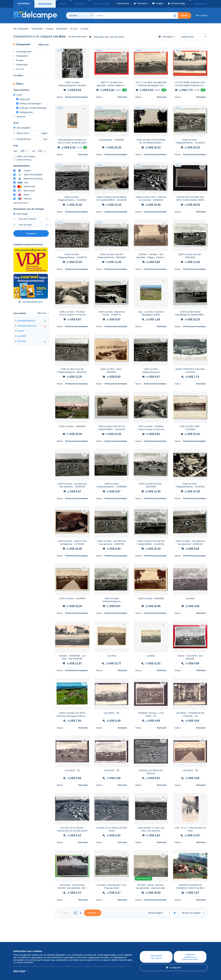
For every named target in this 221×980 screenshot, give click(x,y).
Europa (18, 59)
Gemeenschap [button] (92, 3)
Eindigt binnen (22, 138)
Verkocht (19, 116)
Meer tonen (19, 971)
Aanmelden (45, 3)
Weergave (166, 36)
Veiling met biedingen (29, 103)
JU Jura (19, 68)
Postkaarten (21, 55)
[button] (175, 15)
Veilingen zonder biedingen (32, 107)
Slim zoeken (201, 15)
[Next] (93, 912)
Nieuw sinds (21, 132)
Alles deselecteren (21, 202)
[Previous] (64, 912)
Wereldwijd (20, 213)
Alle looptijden (22, 127)
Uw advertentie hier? (31, 301)
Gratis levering (22, 159)
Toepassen (31, 232)
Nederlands (200, 3)
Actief (18, 94)
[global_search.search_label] (136, 15)
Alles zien (44, 44)
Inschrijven (24, 3)
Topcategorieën (22, 51)
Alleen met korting (24, 156)
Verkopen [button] (75, 3)
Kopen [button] (61, 3)
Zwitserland (20, 64)
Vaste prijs (23, 98)
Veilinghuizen (25, 111)
